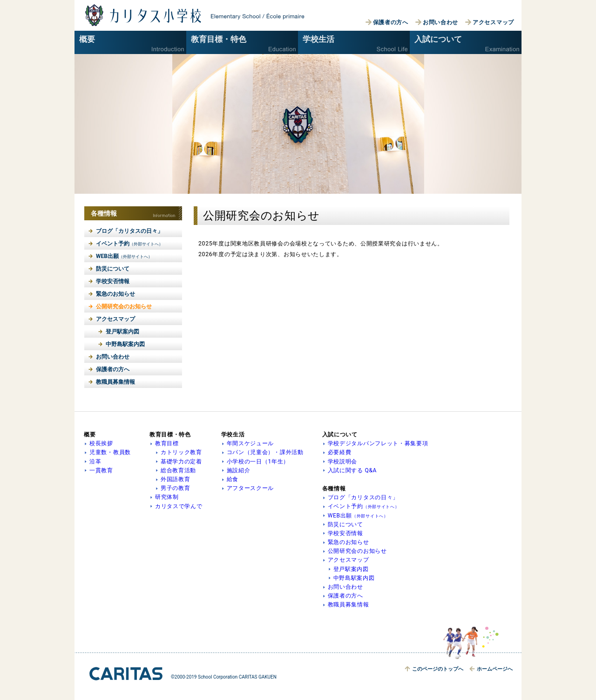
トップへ (438, 669)
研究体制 (167, 497)
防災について (113, 269)
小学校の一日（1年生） (258, 462)
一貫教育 (101, 470)
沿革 (95, 462)
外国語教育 (176, 479)
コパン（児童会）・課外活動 (265, 452)
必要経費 (340, 452)
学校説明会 (343, 462)
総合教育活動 (178, 470)
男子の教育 (176, 488)
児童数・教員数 (110, 452)
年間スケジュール (251, 443)
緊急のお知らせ (115, 294)
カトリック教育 (181, 452)
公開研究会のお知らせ (124, 306)
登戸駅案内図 (122, 332)
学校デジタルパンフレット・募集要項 (378, 443)
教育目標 (167, 443)
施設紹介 (239, 470)
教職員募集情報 (115, 382)
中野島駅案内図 (125, 344)
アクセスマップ (493, 22)
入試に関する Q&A (352, 470)
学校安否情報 (113, 281)
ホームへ (495, 669)
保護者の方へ (391, 22)
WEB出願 (124, 256)
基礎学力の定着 (181, 462)
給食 (233, 479)
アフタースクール (251, 488)
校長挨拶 (101, 443)
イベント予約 (129, 244)
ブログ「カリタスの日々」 (129, 231)
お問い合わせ (440, 22)
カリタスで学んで (179, 506)
